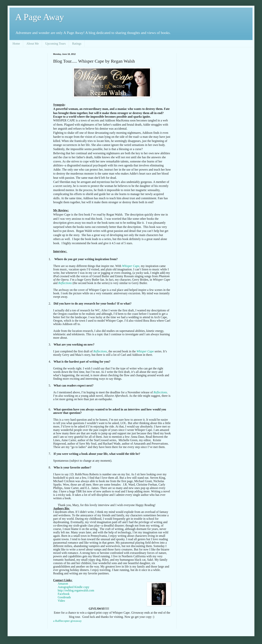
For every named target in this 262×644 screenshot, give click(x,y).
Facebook (64, 594)
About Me (33, 44)
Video (61, 601)
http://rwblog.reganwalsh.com (76, 590)
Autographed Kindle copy (73, 587)
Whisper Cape (131, 266)
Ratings (77, 44)
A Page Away (40, 17)
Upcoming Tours (55, 44)
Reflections (65, 283)
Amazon (63, 584)
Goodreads (64, 597)
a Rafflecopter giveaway (67, 621)
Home (16, 44)
